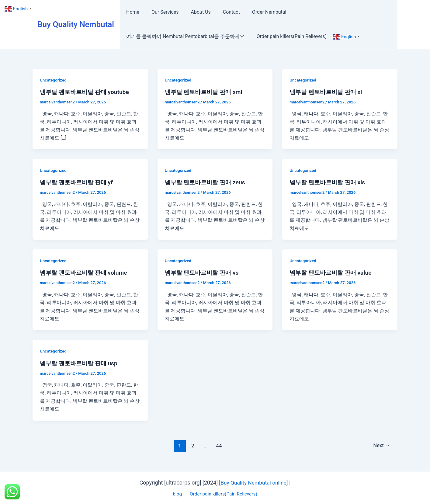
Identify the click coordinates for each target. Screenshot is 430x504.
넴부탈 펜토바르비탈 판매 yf (78, 182)
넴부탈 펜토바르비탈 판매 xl (328, 92)
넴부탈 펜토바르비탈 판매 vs (204, 273)
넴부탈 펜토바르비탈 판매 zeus (207, 182)
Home (132, 12)
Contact (223, 12)
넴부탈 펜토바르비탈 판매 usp (81, 363)
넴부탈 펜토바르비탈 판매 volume (86, 273)
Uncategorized (54, 80)
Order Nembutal (258, 12)
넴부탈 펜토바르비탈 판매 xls (329, 182)
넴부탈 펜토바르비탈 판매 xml (206, 92)
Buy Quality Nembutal (76, 24)
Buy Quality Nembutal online (253, 482)
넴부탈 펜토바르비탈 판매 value (333, 273)
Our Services (161, 12)
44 (218, 446)
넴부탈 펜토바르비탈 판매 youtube (87, 92)
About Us (195, 12)
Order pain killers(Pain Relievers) (288, 36)
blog (177, 494)
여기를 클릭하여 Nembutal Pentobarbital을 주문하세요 (184, 36)
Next (381, 446)
